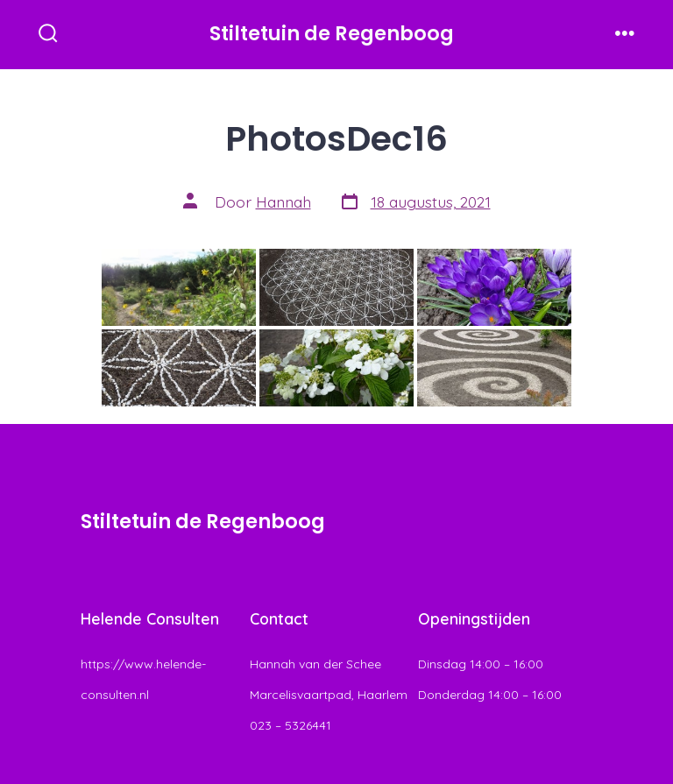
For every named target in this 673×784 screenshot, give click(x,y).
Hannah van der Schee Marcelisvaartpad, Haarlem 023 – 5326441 (329, 695)
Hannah (283, 201)
